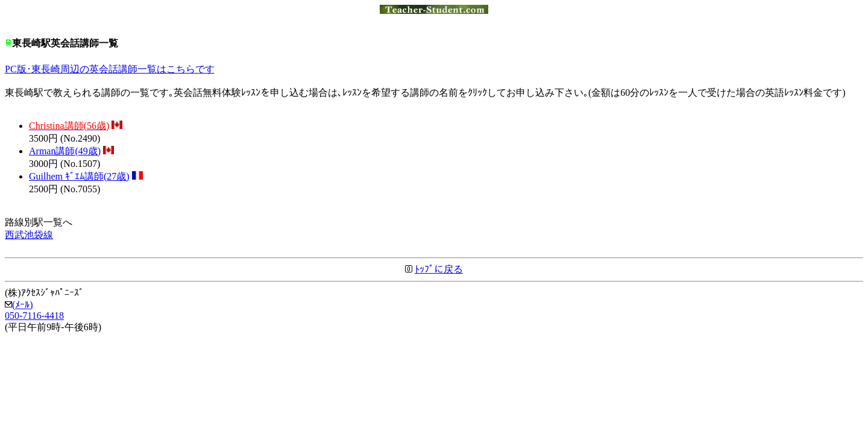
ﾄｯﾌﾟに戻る (439, 269)
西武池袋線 (29, 235)
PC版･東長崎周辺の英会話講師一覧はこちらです (110, 69)
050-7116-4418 (34, 316)
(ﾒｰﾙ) (19, 305)
